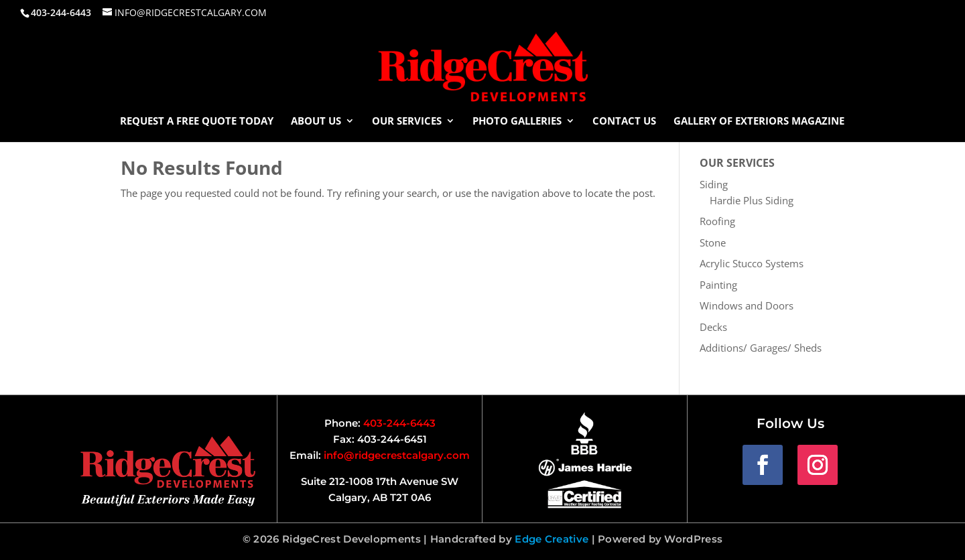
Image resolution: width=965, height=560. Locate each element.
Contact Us (624, 122)
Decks (713, 327)
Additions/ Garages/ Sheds (761, 348)
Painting (718, 285)
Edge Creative (552, 539)
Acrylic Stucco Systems (752, 263)
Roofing (717, 221)
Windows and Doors (747, 305)
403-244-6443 (399, 423)
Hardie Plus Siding (752, 200)
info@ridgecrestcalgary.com (397, 455)
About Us (316, 122)
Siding (714, 184)
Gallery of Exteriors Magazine (759, 122)
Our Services (407, 122)
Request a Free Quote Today (197, 122)
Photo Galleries (517, 122)
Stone (713, 242)
